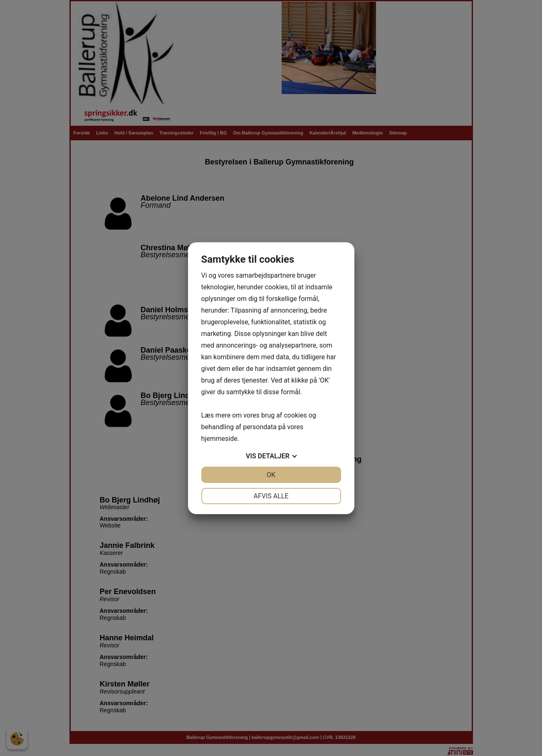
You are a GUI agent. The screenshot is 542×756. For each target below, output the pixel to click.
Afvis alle (271, 496)
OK (271, 475)
